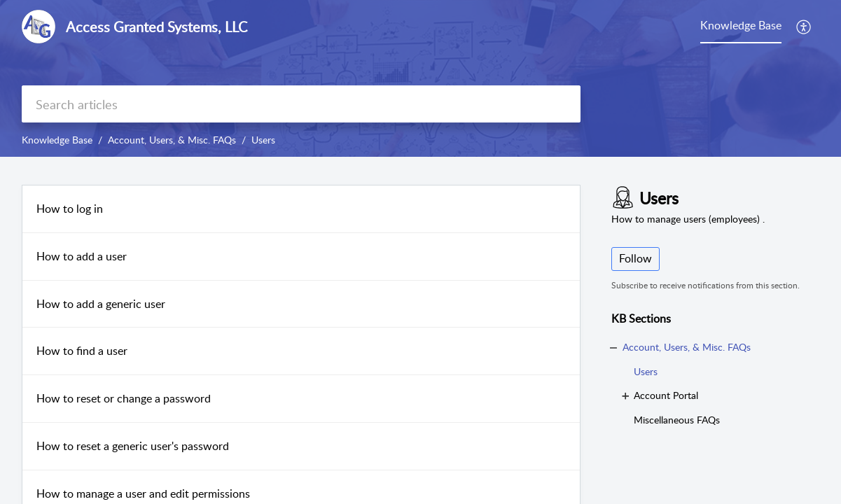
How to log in (70, 209)
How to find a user (82, 351)
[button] (804, 27)
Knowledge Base (57, 140)
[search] (301, 104)
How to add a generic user (101, 304)
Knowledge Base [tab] (741, 25)
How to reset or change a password (124, 398)
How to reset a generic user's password (133, 446)
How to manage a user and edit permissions (143, 493)
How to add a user (82, 256)
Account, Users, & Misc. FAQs (172, 140)
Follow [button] (635, 258)
